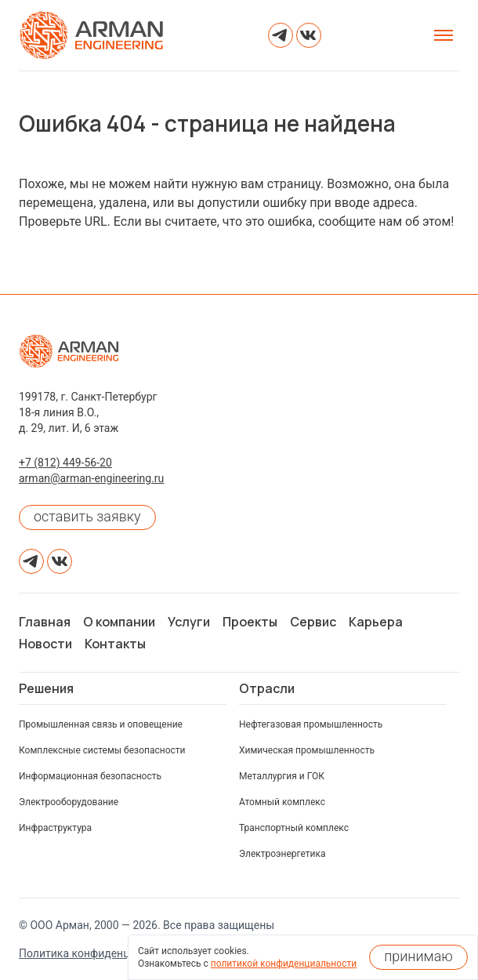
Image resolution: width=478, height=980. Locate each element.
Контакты (115, 644)
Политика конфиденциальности (101, 953)
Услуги (189, 622)
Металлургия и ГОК (282, 776)
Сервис (313, 622)
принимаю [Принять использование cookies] (418, 956)
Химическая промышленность (307, 750)
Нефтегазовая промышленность (311, 724)
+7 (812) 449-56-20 (65, 463)
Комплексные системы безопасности (102, 750)
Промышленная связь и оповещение (101, 724)
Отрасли (267, 688)
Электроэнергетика (282, 854)
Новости (45, 644)
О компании (119, 622)
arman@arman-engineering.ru (91, 478)
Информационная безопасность (90, 776)
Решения (46, 688)
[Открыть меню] (444, 35)
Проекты (250, 622)
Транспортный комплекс (294, 828)
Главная (45, 622)
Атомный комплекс (282, 802)
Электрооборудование (69, 802)
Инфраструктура (55, 828)
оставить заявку (87, 516)
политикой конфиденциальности (284, 964)
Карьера (376, 622)
